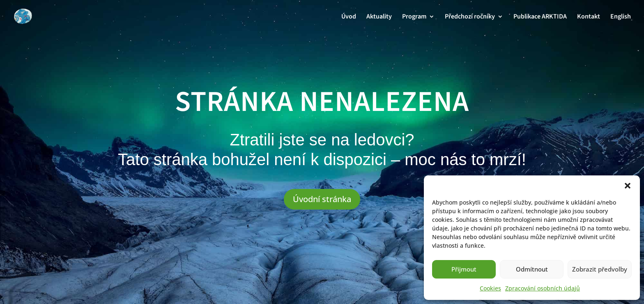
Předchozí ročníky (470, 17)
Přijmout (464, 269)
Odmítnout (532, 269)
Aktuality (379, 17)
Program (414, 17)
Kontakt (589, 17)
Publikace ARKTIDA (540, 17)
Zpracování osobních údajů (543, 288)
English (621, 17)
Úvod (349, 17)
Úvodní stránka (322, 199)
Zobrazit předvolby (600, 269)
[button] (628, 186)
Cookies (490, 288)
